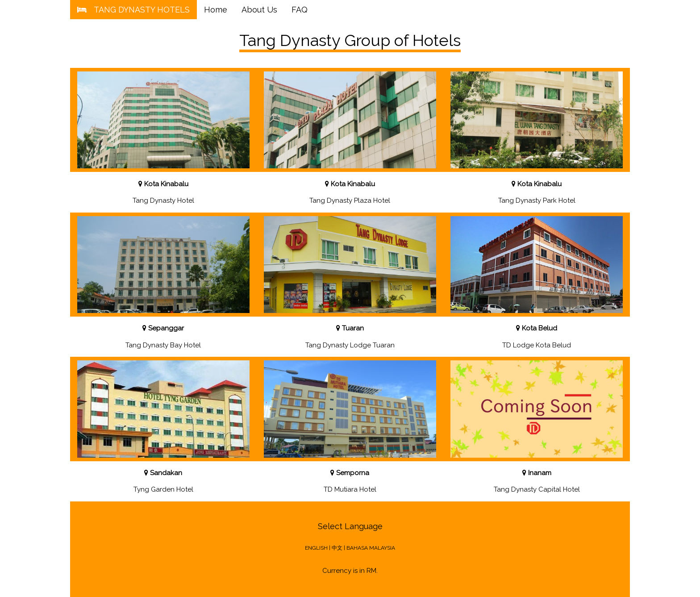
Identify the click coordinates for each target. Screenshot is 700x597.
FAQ (300, 10)
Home (216, 10)
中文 (337, 548)
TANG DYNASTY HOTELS (133, 10)
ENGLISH (316, 548)
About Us (259, 10)
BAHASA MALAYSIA (371, 548)
